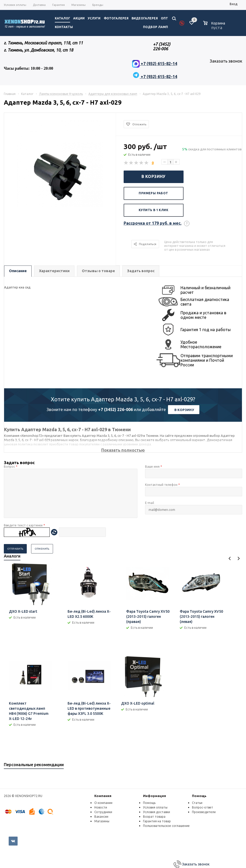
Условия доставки (157, 812)
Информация (154, 796)
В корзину (153, 176)
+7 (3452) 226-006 (115, 409)
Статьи (197, 803)
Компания (103, 796)
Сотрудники (103, 812)
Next (238, 558)
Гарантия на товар (157, 821)
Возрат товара (154, 817)
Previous (230, 558)
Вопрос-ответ (203, 807)
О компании (103, 803)
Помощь (199, 796)
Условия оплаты (155, 807)
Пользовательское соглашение (166, 826)
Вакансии (101, 817)
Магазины (102, 821)
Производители (204, 812)
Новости (101, 807)
